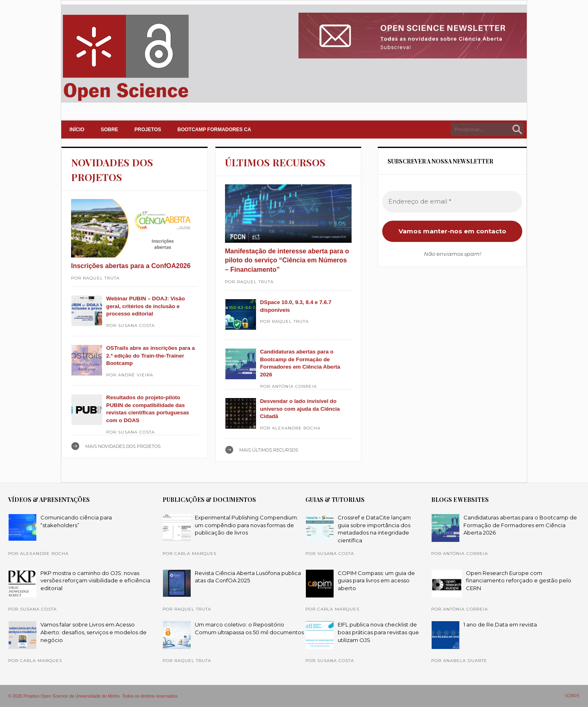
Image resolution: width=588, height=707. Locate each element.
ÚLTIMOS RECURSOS (275, 162)
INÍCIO (77, 130)
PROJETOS (148, 130)
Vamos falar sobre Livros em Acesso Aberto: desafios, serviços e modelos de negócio (94, 632)
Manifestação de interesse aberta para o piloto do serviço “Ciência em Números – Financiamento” (287, 260)
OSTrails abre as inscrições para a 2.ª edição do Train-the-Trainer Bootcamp (150, 356)
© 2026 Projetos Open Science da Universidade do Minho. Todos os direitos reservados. (94, 696)
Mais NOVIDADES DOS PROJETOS (123, 446)
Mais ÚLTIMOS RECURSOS (269, 450)
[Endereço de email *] (452, 202)
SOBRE (110, 130)
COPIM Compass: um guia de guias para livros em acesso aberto (376, 581)
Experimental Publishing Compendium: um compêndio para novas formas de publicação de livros (246, 525)
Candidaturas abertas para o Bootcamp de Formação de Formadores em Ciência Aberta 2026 (520, 525)
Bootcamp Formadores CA (214, 130)
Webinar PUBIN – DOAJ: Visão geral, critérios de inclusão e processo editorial (146, 306)
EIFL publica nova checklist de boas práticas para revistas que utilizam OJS (378, 632)
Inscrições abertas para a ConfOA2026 (131, 266)
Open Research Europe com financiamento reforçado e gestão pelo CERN (519, 581)
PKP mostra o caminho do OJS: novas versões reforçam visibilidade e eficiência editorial (95, 581)
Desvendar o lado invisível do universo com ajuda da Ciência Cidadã (300, 409)
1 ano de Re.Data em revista (500, 624)
